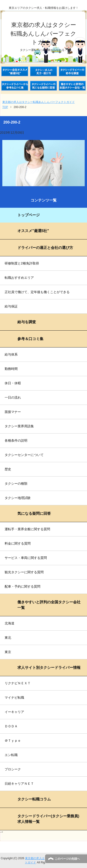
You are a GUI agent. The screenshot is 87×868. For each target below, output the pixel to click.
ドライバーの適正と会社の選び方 (45, 248)
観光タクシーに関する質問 (24, 572)
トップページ (29, 215)
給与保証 (11, 306)
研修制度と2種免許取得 (22, 263)
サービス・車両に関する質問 (26, 558)
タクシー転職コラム (34, 799)
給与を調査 (27, 322)
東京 (8, 652)
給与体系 (11, 354)
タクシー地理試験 (18, 498)
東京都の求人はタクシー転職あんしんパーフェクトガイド (43, 33)
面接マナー (13, 412)
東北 (8, 638)
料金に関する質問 (18, 543)
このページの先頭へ (67, 859)
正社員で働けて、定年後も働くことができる (37, 292)
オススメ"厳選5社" (33, 231)
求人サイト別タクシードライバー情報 (49, 668)
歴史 (8, 469)
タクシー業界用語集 (19, 426)
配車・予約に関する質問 (23, 586)
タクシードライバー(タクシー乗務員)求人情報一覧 (48, 819)
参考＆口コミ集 (30, 339)
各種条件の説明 (16, 440)
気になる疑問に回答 (34, 513)
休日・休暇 (13, 383)
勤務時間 (11, 369)
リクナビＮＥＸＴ (18, 683)
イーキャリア (14, 712)
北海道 (10, 623)
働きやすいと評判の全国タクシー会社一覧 (49, 605)
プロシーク (13, 769)
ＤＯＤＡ (11, 726)
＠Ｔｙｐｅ (13, 741)
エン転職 (11, 755)
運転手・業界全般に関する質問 (27, 529)
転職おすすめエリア (19, 278)
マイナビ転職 (14, 697)
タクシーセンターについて (24, 455)
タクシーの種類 (16, 484)
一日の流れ (13, 397)
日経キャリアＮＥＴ (19, 784)
